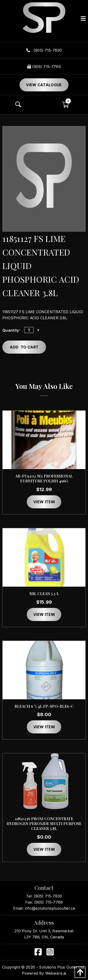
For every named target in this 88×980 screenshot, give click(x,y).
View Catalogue (44, 85)
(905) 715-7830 (44, 50)
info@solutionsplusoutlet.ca (50, 908)
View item (44, 502)
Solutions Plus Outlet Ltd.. (62, 967)
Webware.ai (56, 973)
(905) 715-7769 (44, 67)
